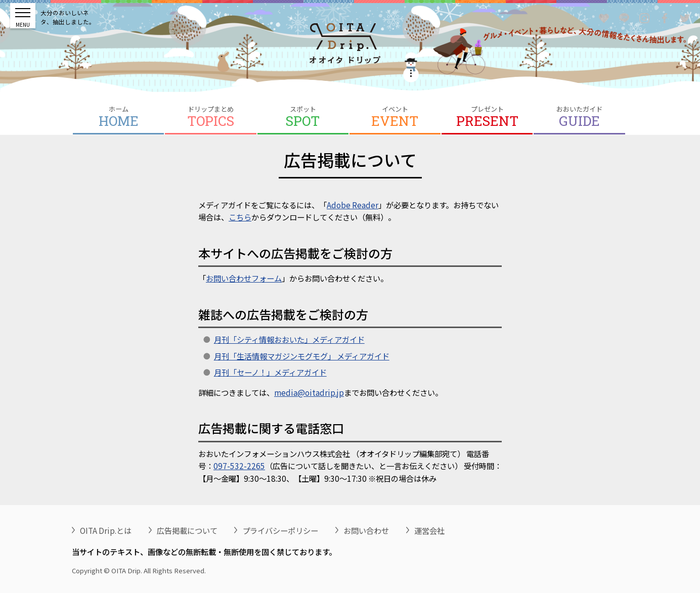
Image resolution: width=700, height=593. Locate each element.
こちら (240, 217)
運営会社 (429, 530)
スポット (303, 117)
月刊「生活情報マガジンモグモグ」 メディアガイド (302, 356)
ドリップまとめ (210, 117)
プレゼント (487, 117)
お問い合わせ (366, 530)
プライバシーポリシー (280, 530)
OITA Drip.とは (106, 530)
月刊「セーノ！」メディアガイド (270, 372)
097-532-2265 (239, 466)
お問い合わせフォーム (244, 278)
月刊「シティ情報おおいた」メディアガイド (289, 339)
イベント (395, 117)
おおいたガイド (579, 117)
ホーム (118, 117)
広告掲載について (187, 530)
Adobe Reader (353, 205)
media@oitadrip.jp (309, 392)
